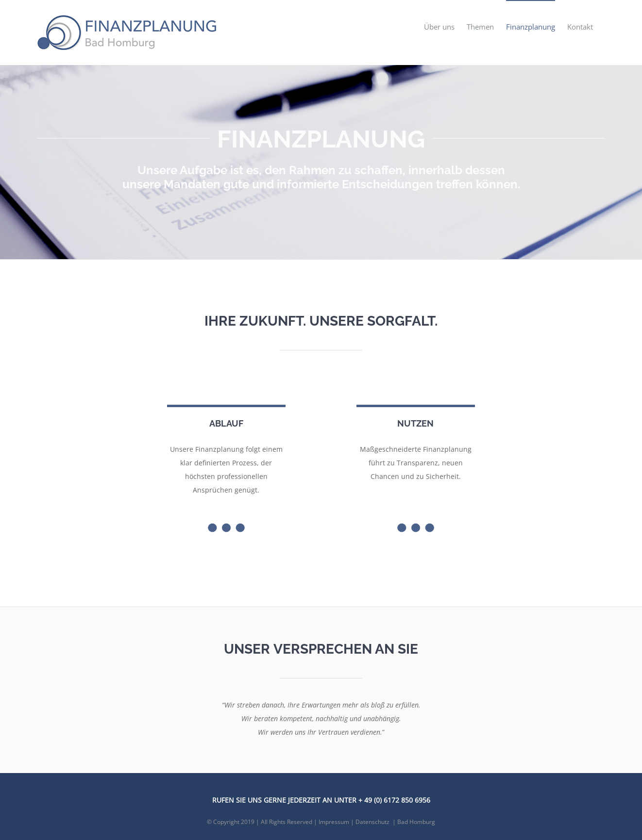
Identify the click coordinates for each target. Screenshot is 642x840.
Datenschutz (372, 822)
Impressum (334, 822)
